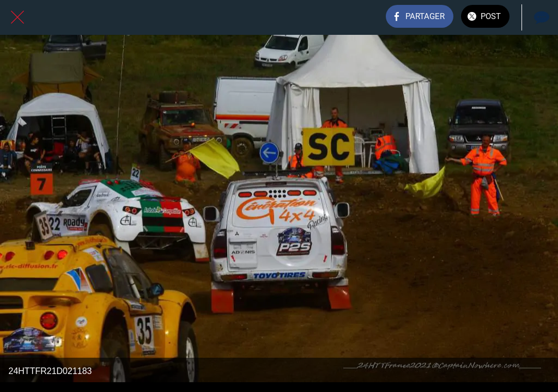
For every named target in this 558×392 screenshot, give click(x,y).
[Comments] (541, 17)
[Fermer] (17, 17)
